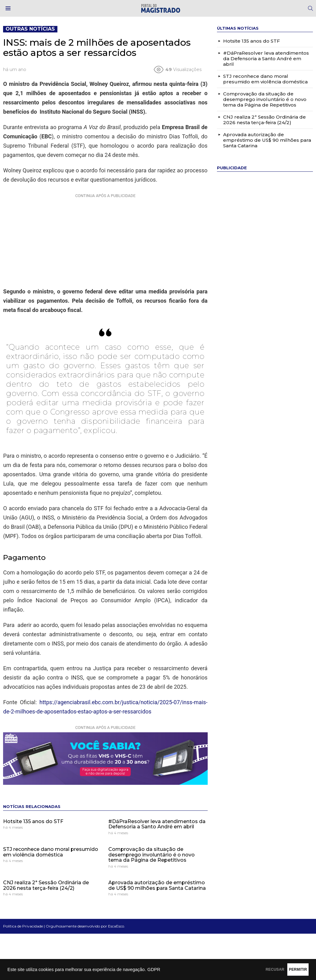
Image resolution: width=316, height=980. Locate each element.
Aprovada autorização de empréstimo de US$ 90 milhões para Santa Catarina (157, 885)
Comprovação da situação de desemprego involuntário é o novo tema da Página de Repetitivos (152, 855)
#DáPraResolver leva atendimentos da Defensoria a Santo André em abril (157, 824)
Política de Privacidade (23, 926)
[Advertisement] (105, 239)
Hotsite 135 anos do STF (33, 821)
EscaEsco (116, 926)
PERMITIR (289, 969)
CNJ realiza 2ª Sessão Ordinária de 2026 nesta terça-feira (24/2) (46, 885)
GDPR (154, 969)
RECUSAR (247, 969)
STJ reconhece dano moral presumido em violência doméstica (51, 852)
